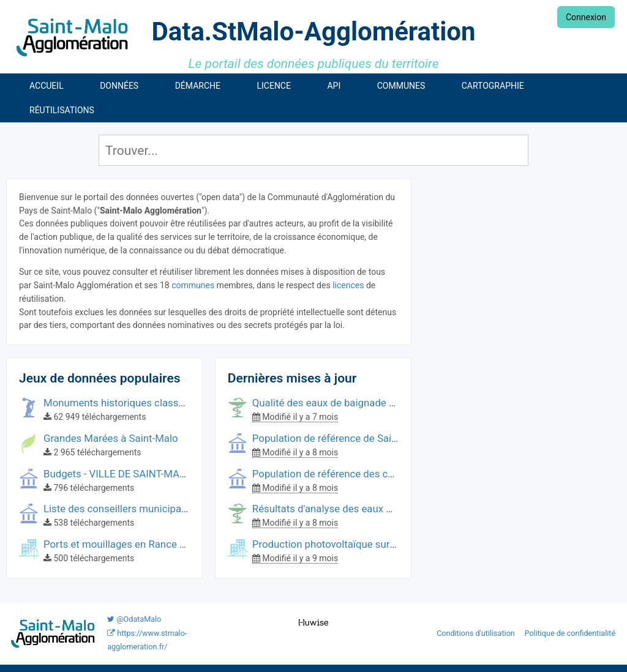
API (334, 86)
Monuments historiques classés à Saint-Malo (146, 403)
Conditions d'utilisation (477, 633)
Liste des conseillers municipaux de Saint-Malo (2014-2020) (180, 509)
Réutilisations (62, 110)
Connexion (586, 17)
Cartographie (493, 86)
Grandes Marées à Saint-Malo (111, 438)
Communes (401, 86)
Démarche (198, 86)
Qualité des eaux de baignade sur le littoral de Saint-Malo (381, 403)
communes (193, 285)
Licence (273, 86)
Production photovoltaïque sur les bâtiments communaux (383, 544)
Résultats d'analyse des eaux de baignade (347, 509)
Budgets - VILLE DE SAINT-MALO (118, 474)
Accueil (47, 86)
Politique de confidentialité (570, 633)
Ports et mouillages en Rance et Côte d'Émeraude (156, 544)
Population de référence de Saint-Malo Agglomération (374, 438)
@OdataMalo (134, 619)
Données (119, 86)
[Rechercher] (314, 150)
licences (348, 285)
